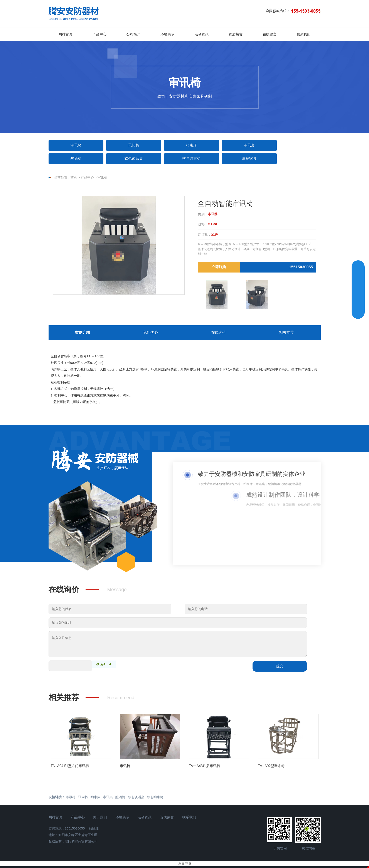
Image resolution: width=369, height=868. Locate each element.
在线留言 (270, 34)
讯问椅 (129, 145)
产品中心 (99, 34)
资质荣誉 (236, 34)
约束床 (183, 145)
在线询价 (219, 334)
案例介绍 (83, 334)
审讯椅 (74, 145)
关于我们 (100, 819)
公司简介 (133, 34)
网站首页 (66, 34)
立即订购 (219, 267)
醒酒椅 (292, 145)
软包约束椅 (129, 159)
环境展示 (167, 34)
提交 (280, 668)
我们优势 (150, 334)
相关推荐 (286, 334)
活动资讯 (202, 34)
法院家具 (183, 159)
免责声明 (185, 865)
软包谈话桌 (74, 159)
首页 (74, 178)
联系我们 (303, 34)
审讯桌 (238, 145)
